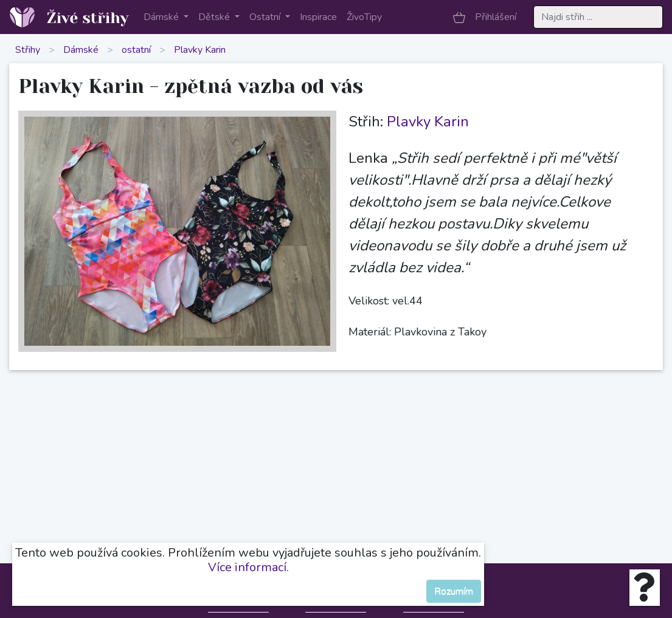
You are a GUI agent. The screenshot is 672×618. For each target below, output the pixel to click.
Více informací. (248, 567)
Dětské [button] (215, 17)
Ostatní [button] (266, 17)
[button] (459, 17)
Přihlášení (496, 17)
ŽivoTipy (364, 17)
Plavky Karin (200, 50)
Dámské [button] (162, 17)
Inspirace (318, 17)
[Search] (598, 17)
